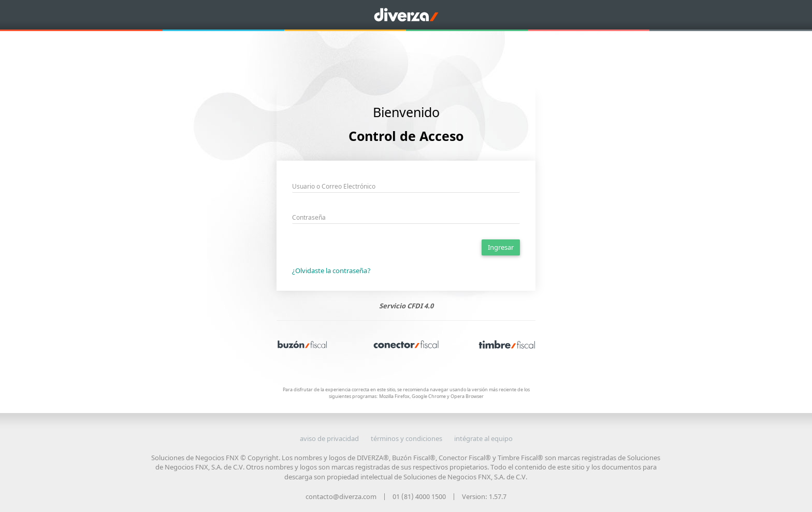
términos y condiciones (407, 438)
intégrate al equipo (483, 438)
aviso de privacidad (329, 438)
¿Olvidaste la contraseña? (331, 271)
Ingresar (501, 247)
